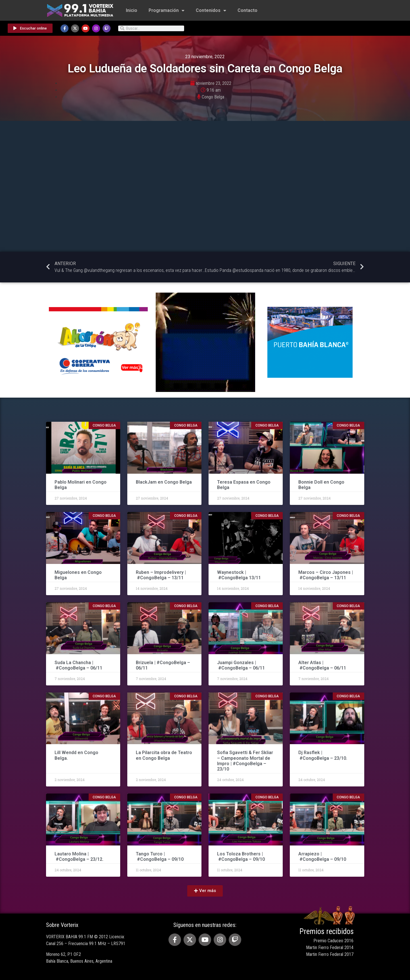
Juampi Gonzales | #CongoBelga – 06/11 (242, 665)
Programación (167, 11)
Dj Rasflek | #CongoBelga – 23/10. (323, 755)
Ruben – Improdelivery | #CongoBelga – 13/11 (161, 575)
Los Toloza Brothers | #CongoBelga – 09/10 (241, 857)
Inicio (132, 10)
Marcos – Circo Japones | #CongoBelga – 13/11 (326, 575)
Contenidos (211, 11)
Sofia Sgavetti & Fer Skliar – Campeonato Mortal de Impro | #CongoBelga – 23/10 (245, 761)
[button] (205, 891)
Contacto (247, 10)
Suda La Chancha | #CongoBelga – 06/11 (78, 665)
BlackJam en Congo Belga (164, 482)
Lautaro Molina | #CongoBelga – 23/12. (79, 857)
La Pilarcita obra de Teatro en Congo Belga (164, 755)
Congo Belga (213, 97)
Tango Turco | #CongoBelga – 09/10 (160, 857)
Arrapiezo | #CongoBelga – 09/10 (322, 857)
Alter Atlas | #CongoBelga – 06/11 (322, 665)
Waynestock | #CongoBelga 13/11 (239, 575)
